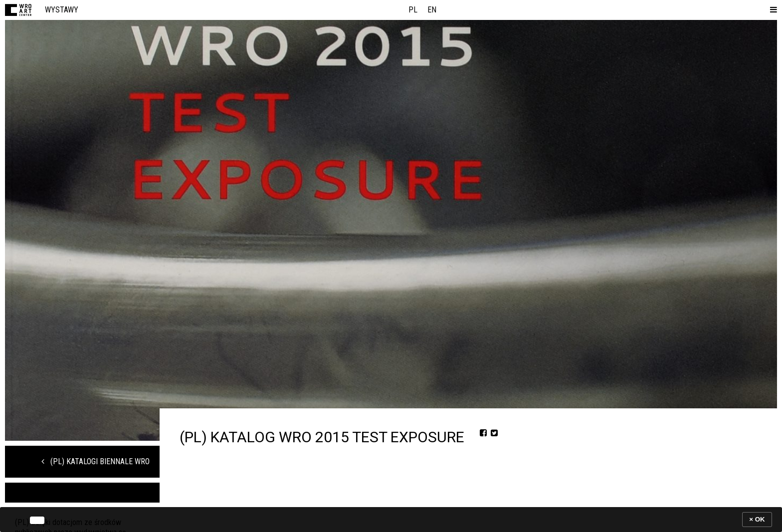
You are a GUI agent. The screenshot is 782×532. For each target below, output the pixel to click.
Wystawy (62, 10)
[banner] (391, 519)
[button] (772, 10)
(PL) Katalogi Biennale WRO (96, 461)
